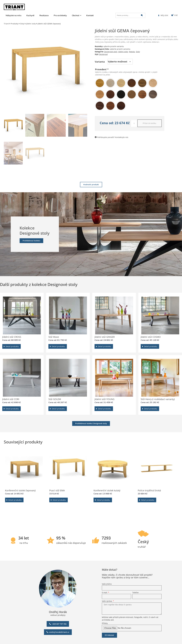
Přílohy (105, 623)
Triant (6, 24)
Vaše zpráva (107, 601)
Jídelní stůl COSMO (151, 337)
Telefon (135, 593)
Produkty (14, 24)
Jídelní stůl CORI (11, 399)
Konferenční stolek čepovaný (20, 490)
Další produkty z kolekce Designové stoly (39, 284)
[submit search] (142, 15)
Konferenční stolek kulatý (107, 490)
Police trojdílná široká (149, 490)
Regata (132, 52)
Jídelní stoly (31, 24)
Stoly (22, 24)
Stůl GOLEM (55, 399)
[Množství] (134, 123)
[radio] (100, 83)
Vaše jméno (107, 584)
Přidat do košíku (149, 123)
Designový (103, 54)
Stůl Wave (54, 337)
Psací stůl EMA (57, 490)
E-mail (105, 593)
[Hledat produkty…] (130, 15)
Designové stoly (111, 52)
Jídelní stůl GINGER (105, 337)
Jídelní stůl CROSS (12, 337)
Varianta (100, 62)
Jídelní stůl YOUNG (104, 399)
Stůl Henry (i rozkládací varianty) (158, 399)
